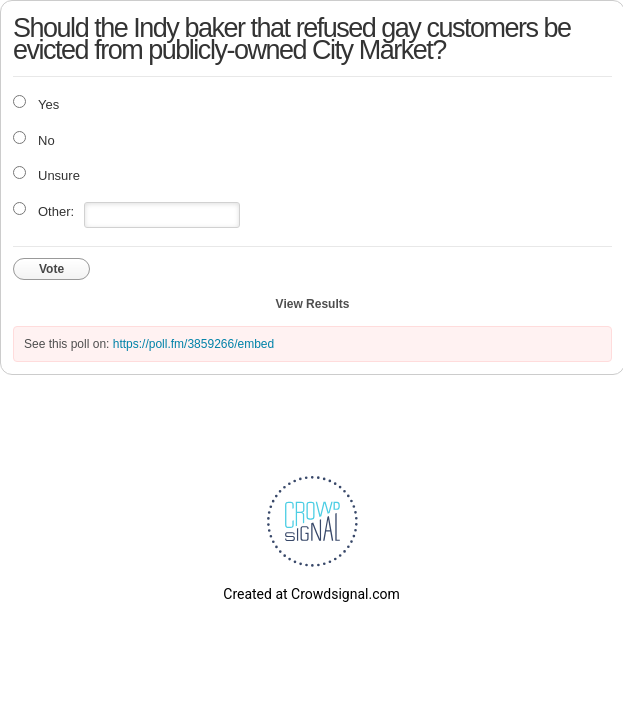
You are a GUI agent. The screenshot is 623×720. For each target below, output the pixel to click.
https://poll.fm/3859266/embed (193, 344)
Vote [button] (51, 269)
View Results (313, 304)
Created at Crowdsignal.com (311, 594)
